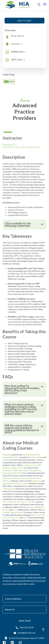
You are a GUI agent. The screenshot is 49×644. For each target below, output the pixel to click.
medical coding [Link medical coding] (36, 457)
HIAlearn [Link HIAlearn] (7, 455)
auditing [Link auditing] (6, 460)
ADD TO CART (24, 21)
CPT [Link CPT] (5, 502)
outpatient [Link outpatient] (39, 507)
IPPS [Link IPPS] (25, 517)
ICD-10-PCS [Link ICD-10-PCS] (30, 502)
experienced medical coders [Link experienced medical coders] (15, 483)
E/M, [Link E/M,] (10, 502)
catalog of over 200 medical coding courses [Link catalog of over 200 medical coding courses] (22, 466)
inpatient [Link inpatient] (30, 507)
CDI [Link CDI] (15, 510)
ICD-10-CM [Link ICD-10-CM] (18, 502)
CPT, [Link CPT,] (17, 517)
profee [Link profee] (6, 510)
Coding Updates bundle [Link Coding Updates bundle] (13, 512)
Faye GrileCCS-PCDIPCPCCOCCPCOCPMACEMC (21, 146)
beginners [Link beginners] (36, 481)
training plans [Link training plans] (9, 489)
